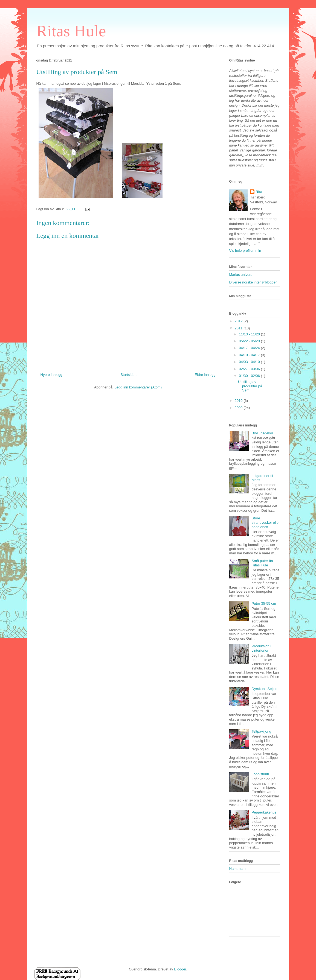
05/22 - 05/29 (250, 341)
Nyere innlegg (51, 375)
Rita (259, 192)
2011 (239, 328)
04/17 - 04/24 (250, 348)
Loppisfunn (260, 774)
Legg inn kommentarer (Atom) (138, 387)
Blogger (180, 969)
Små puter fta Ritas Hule (262, 563)
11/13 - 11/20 (250, 334)
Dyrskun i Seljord (265, 689)
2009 (239, 408)
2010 (239, 401)
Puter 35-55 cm (264, 603)
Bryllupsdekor (263, 433)
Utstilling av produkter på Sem (250, 386)
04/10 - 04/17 (250, 355)
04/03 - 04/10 (250, 362)
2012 (239, 321)
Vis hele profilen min (245, 251)
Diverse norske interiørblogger (253, 282)
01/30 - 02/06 (250, 376)
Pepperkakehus (264, 812)
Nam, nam (237, 869)
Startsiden (128, 375)
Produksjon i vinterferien (262, 648)
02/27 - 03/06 (250, 369)
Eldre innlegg (205, 375)
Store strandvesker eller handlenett (266, 522)
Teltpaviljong (262, 731)
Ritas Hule (71, 31)
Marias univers (241, 275)
